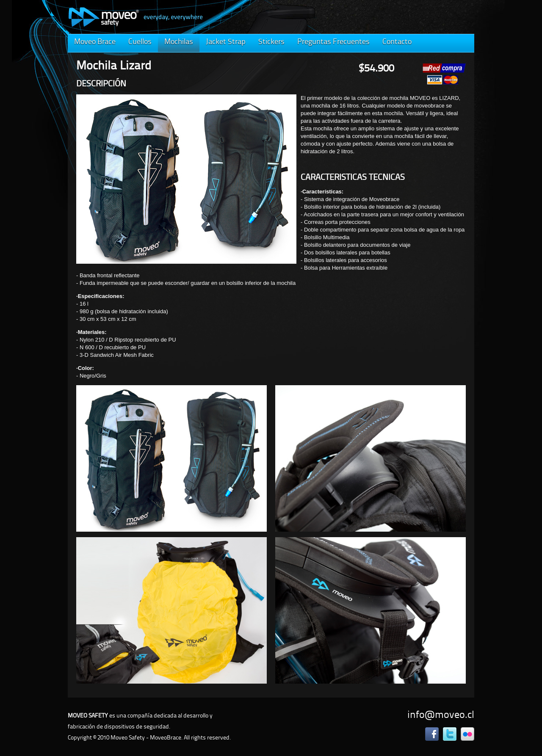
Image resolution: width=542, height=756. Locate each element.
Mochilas (179, 42)
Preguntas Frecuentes (333, 42)
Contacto (397, 42)
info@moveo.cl (441, 715)
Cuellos (140, 42)
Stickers (271, 42)
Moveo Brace (95, 42)
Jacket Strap (226, 42)
